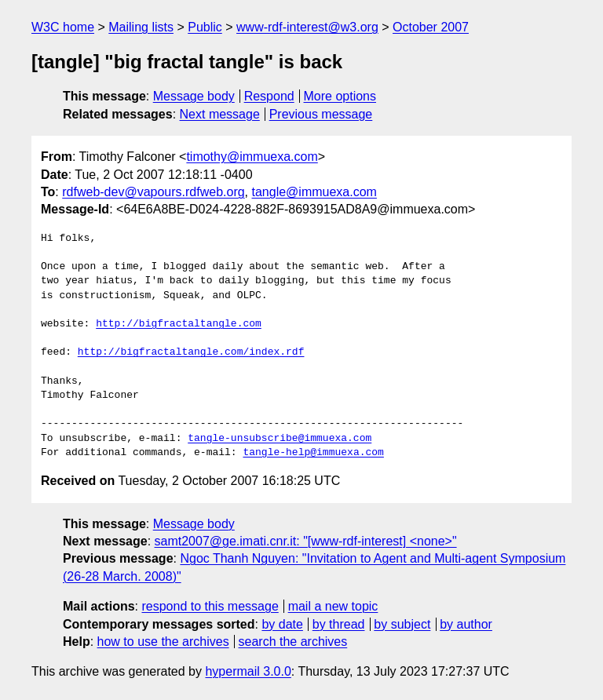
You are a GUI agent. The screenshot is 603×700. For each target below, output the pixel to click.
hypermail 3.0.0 (248, 671)
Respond (269, 96)
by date (282, 624)
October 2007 (431, 27)
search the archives (293, 642)
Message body (194, 96)
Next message (220, 114)
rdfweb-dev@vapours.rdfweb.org (153, 192)
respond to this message (210, 606)
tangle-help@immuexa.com (313, 453)
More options (340, 96)
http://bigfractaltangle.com (179, 324)
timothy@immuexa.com (252, 157)
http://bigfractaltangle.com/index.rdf (191, 352)
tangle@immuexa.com (314, 192)
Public (205, 27)
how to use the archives (163, 642)
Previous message (321, 114)
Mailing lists (141, 27)
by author (466, 624)
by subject (402, 624)
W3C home (63, 27)
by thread (339, 624)
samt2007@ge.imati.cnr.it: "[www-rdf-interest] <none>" (306, 541)
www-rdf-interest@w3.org (307, 27)
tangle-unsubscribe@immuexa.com (280, 439)
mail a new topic (333, 606)
